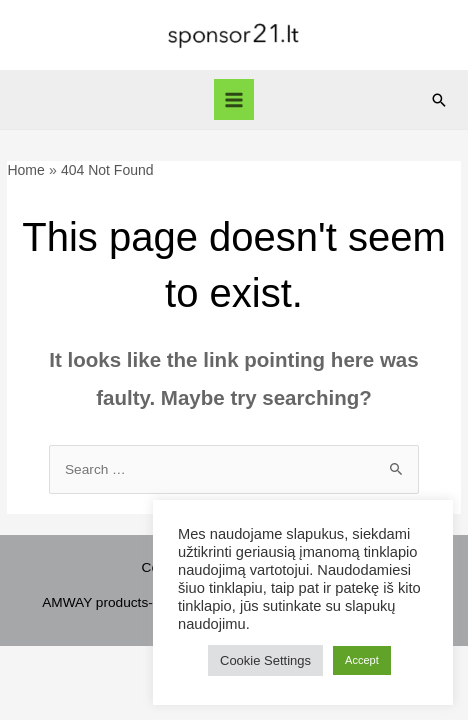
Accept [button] (362, 660)
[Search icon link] (439, 100)
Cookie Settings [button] (265, 660)
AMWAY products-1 (101, 602)
